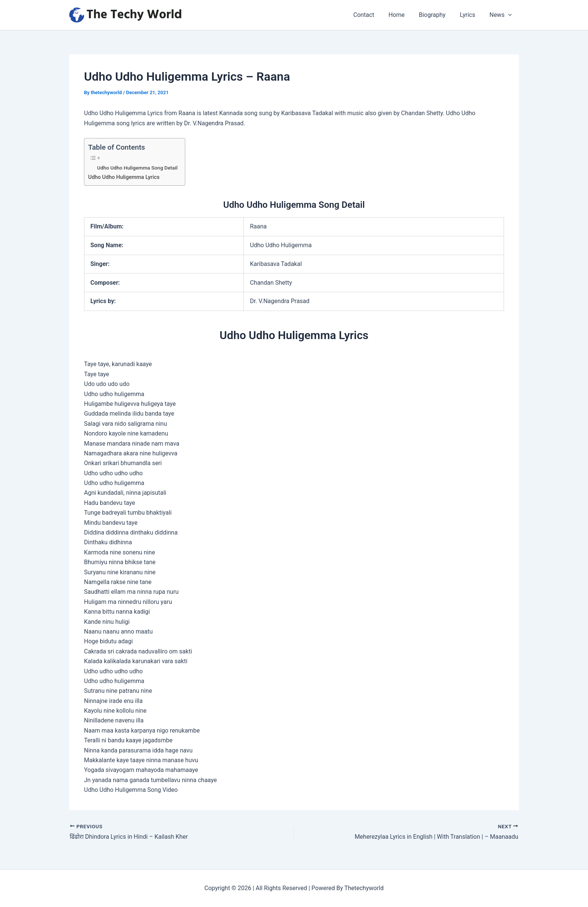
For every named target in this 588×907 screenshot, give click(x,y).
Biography (438, 15)
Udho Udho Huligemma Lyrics (124, 177)
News (502, 15)
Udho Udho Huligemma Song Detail (137, 168)
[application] (509, 15)
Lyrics (471, 15)
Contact (374, 15)
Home (404, 15)
